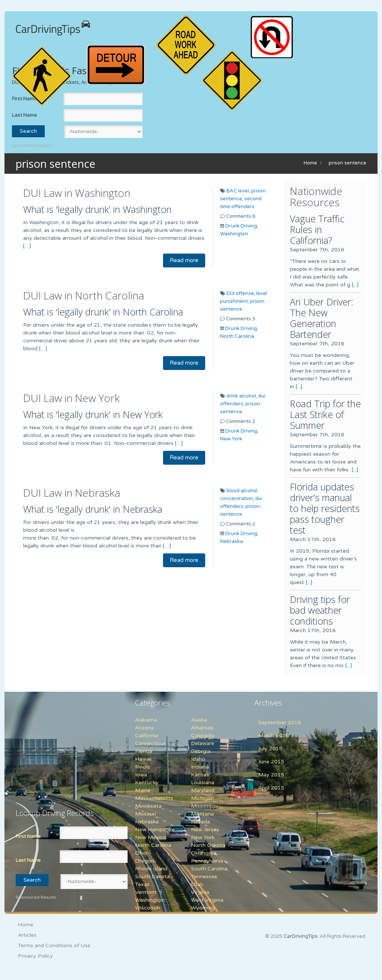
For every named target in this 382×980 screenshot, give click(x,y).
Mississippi (204, 806)
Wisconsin (148, 908)
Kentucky (147, 783)
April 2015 (271, 788)
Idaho (198, 759)
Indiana (200, 767)
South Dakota (152, 877)
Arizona (144, 728)
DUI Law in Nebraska (72, 493)
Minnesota (148, 806)
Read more (184, 260)
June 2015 (271, 762)
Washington (234, 234)
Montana (202, 814)
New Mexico (151, 837)
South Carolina (209, 869)
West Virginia (207, 900)
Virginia (200, 892)
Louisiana (203, 783)
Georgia (201, 751)
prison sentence (347, 163)
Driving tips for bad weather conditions (320, 610)
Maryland (203, 790)
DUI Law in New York (71, 398)
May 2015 (271, 775)
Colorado (203, 736)
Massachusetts (154, 798)
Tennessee (204, 877)
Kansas (200, 775)
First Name (28, 836)
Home (310, 163)
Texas (142, 884)
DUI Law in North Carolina (84, 295)
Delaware (203, 743)
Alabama (146, 720)
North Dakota (208, 845)
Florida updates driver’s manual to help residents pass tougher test (325, 508)
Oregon (145, 861)
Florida (144, 751)
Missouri (145, 814)
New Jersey (205, 830)
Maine (143, 790)
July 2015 (270, 749)
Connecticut (150, 743)
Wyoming (203, 908)
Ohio (141, 853)
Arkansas (202, 728)
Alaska (199, 720)
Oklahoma (204, 853)
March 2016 (274, 736)
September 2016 (280, 723)
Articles (27, 935)
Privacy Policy (35, 956)
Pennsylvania (207, 861)
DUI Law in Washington (77, 193)
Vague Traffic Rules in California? (317, 229)
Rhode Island (151, 869)
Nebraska (231, 541)
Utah (197, 884)
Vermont (146, 892)
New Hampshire (155, 830)
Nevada (201, 822)
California (147, 736)
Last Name (24, 115)
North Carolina (237, 336)
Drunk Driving (241, 226)
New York (231, 439)
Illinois (143, 767)
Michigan (202, 798)
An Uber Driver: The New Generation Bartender (322, 318)
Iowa (141, 775)
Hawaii (143, 759)
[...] (355, 285)
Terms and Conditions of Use (54, 946)
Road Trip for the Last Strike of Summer (325, 414)
